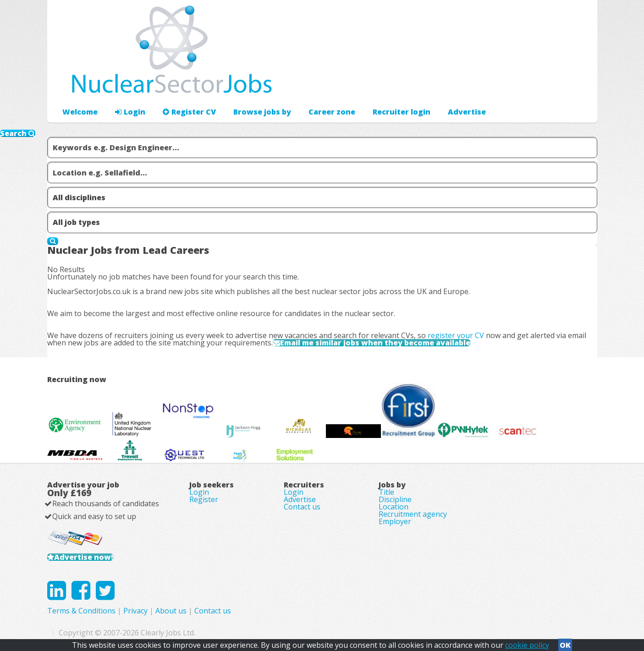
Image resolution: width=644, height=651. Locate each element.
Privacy (135, 611)
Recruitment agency (413, 514)
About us (171, 611)
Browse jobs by (262, 112)
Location (394, 507)
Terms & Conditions (81, 611)
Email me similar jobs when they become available (375, 343)
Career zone (332, 112)
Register (204, 499)
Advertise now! (84, 557)
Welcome (80, 112)
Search (18, 133)
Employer (395, 521)
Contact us (302, 507)
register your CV (456, 335)
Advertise (467, 112)
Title (386, 492)
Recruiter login (402, 112)
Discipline (395, 499)
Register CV (189, 112)
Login (130, 112)
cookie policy (527, 645)
